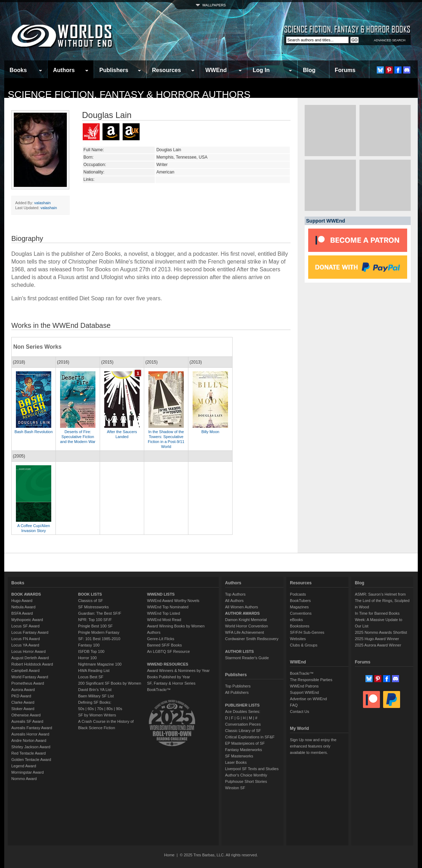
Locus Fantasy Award (30, 632)
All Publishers (237, 692)
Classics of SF (90, 601)
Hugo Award (22, 601)
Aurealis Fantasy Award (32, 728)
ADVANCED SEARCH (390, 40)
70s (100, 709)
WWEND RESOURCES (168, 664)
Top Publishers (238, 686)
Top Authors (235, 594)
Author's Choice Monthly (246, 775)
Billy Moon (210, 432)
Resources (166, 70)
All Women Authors (242, 607)
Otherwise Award (26, 715)
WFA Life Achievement (245, 632)
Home (169, 855)
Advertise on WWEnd (308, 699)
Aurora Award (23, 690)
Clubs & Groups (304, 645)
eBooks (296, 620)
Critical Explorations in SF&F (250, 737)
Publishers (114, 70)
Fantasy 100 (89, 645)
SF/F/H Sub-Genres (307, 632)
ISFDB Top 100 (91, 651)
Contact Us (299, 711)
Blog (309, 70)
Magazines (299, 607)
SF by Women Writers (97, 715)
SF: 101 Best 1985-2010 (99, 639)
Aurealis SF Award (27, 721)
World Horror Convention (247, 626)
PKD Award (21, 696)
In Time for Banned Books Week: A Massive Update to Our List (379, 620)
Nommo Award (24, 779)
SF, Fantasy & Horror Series (171, 683)
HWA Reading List (94, 671)
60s (91, 709)
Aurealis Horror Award (30, 734)
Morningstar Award (28, 772)
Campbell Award (25, 671)
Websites (298, 639)
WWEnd (216, 70)
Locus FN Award (26, 639)
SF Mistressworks (93, 607)
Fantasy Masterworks (244, 750)
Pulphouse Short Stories (246, 781)
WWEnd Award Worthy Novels (173, 601)
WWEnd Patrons (304, 686)
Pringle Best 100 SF (95, 626)
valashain (42, 203)
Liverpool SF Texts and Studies (252, 769)
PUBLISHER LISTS (242, 705)
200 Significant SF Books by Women (110, 683)
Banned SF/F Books (164, 645)
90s (119, 709)
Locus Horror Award (28, 651)
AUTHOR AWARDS (242, 613)
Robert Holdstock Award (32, 664)
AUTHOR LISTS (239, 651)
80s (110, 709)
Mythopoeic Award (27, 620)
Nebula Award (23, 607)
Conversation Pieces (243, 724)
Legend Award (24, 766)
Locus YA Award (25, 645)
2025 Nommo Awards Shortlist (381, 632)
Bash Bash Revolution (34, 432)
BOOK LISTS (90, 594)
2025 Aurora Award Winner (378, 645)
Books (18, 70)
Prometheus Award (28, 683)
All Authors (235, 601)
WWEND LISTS (161, 594)
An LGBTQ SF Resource (168, 651)
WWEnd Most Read (164, 620)
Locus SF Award (25, 626)
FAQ (294, 705)
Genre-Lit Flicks (161, 639)
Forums (345, 70)
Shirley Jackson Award (31, 747)
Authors (64, 70)
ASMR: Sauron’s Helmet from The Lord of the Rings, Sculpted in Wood (382, 601)
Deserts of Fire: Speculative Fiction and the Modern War (78, 437)
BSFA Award (22, 613)
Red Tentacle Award (28, 753)
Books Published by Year (169, 677)
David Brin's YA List (95, 690)
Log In (261, 70)
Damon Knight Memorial (246, 620)
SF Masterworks (239, 756)
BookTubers (300, 601)
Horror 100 (87, 658)
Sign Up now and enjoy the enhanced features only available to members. (313, 746)
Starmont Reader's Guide (247, 658)
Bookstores (300, 626)
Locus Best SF (91, 677)
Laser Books (236, 762)
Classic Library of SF (243, 731)
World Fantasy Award (30, 677)
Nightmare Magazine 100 (100, 664)
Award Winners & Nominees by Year (178, 671)
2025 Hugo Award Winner (377, 639)
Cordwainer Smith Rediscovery (252, 639)
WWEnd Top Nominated (168, 607)
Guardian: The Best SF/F (100, 613)
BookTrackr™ (159, 690)
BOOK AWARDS (26, 594)
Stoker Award (23, 709)
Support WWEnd (304, 692)
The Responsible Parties (311, 680)
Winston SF (235, 788)
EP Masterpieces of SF (245, 743)
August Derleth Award (30, 658)
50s (81, 709)
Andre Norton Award (29, 740)
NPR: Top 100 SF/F (95, 620)
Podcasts (298, 594)
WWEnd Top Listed (163, 613)
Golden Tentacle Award (31, 760)
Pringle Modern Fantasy (99, 632)
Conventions (301, 613)
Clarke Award (23, 702)
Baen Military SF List (96, 696)
